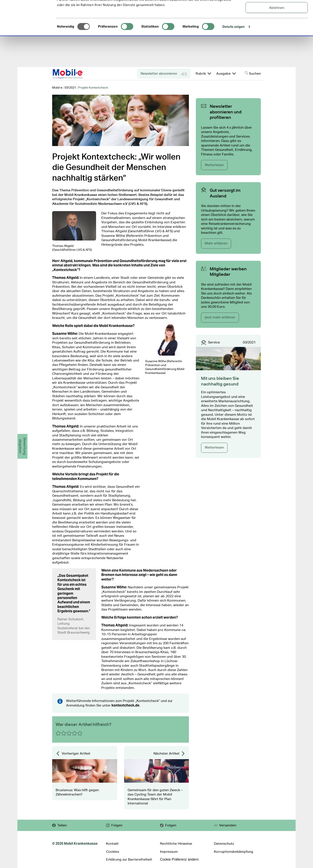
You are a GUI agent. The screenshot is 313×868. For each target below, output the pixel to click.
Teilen (59, 825)
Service (214, 342)
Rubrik (203, 73)
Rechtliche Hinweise (176, 844)
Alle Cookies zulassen (277, 11)
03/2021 (249, 342)
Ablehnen (277, 40)
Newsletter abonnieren (164, 74)
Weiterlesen (214, 165)
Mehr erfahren (216, 243)
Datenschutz (224, 844)
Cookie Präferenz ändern (179, 859)
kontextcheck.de (125, 705)
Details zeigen (233, 58)
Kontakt (112, 844)
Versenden (225, 825)
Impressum (169, 852)
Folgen (114, 825)
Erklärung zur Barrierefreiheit (129, 859)
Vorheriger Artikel (73, 754)
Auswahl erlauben (277, 25)
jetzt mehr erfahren (220, 317)
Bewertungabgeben (22, 446)
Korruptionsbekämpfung (234, 852)
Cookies (113, 852)
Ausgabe (226, 73)
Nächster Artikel (169, 754)
